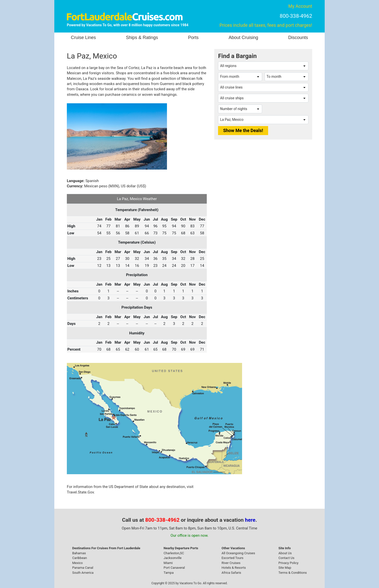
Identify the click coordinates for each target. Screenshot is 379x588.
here (250, 520)
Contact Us (286, 558)
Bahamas (79, 553)
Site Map (285, 568)
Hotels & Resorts (234, 568)
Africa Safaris (231, 573)
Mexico (77, 563)
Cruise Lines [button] (83, 38)
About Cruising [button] (243, 38)
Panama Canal (83, 568)
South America (83, 573)
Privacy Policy (288, 563)
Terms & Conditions (293, 573)
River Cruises (231, 563)
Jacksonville (173, 558)
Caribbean (79, 558)
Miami (168, 563)
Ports (193, 38)
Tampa (169, 573)
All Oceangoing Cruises (238, 553)
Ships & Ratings (142, 38)
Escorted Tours (232, 558)
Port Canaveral (174, 568)
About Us (285, 553)
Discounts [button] (298, 38)
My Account (300, 6)
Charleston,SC (174, 553)
